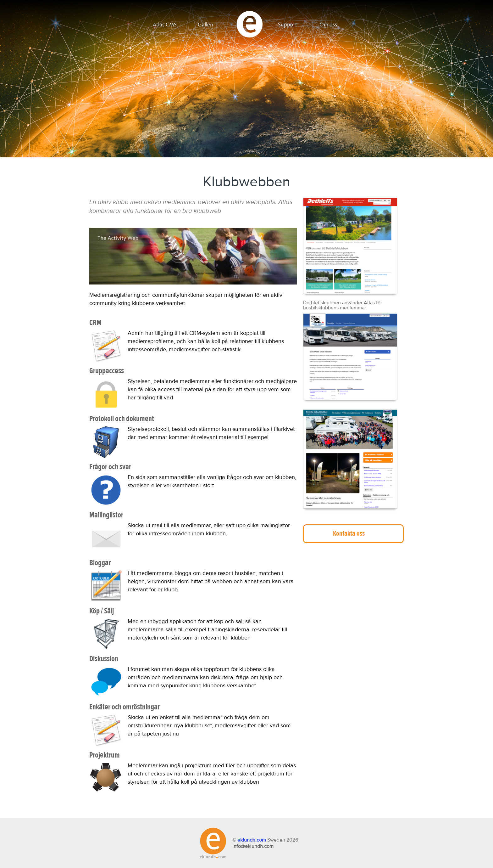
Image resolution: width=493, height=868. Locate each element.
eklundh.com (252, 840)
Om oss (328, 25)
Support (288, 25)
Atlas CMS (165, 25)
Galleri (206, 25)
